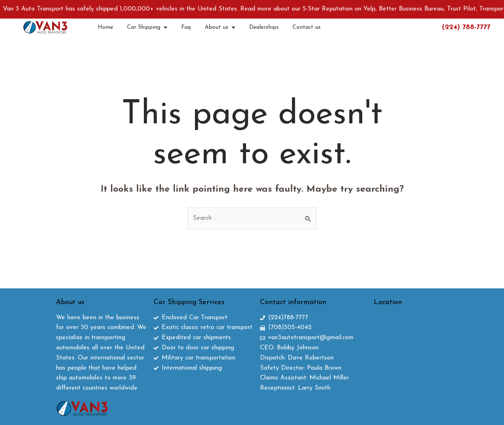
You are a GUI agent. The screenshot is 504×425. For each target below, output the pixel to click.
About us (220, 27)
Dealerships (264, 27)
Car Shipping (147, 27)
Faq (186, 27)
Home (105, 27)
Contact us (307, 27)
